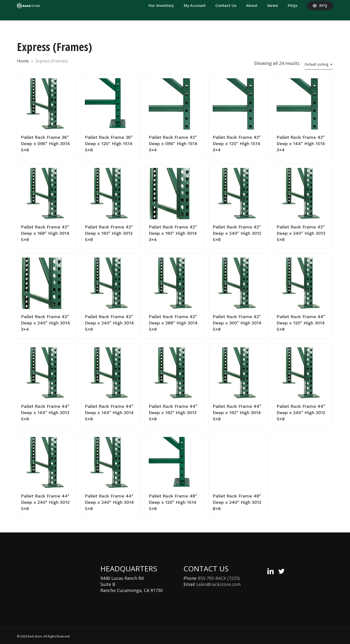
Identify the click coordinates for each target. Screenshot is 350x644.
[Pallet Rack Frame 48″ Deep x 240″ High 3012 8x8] (238, 463)
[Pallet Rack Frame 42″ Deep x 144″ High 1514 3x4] (302, 104)
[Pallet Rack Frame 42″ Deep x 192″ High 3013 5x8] (110, 194)
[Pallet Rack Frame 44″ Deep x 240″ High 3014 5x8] (110, 463)
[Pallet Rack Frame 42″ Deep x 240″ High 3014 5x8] (110, 283)
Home (23, 61)
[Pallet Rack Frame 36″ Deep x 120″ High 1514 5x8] (110, 104)
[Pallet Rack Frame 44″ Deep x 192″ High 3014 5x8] (238, 373)
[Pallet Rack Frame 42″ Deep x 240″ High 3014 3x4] (47, 283)
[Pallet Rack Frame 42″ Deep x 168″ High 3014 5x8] (47, 194)
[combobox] (319, 65)
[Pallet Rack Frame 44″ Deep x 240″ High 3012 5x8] (302, 373)
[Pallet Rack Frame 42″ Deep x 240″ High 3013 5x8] (302, 194)
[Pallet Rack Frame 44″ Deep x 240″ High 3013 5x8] (47, 463)
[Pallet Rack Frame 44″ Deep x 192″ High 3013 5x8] (174, 373)
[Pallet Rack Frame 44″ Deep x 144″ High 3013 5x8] (47, 373)
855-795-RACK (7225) (219, 578)
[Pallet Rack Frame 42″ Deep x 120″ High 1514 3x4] (238, 104)
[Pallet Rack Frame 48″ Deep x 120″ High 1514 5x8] (174, 463)
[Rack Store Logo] (50, 569)
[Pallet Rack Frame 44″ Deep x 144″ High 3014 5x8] (110, 373)
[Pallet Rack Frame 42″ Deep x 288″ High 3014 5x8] (174, 283)
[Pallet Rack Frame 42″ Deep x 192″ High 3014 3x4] (174, 194)
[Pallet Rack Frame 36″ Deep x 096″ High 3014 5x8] (47, 104)
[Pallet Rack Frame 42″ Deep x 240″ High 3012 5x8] (238, 194)
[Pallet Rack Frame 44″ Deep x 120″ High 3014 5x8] (302, 283)
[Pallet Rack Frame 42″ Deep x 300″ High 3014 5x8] (238, 283)
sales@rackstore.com (218, 584)
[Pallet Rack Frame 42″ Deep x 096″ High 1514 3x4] (174, 104)
